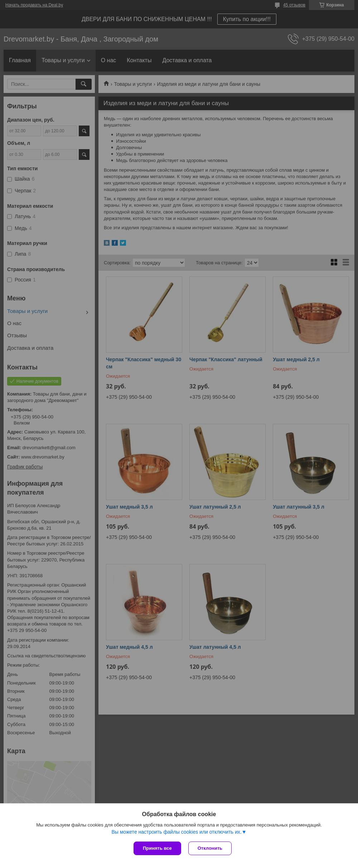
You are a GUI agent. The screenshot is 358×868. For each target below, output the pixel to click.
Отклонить (210, 848)
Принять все (157, 848)
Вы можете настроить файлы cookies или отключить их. (176, 832)
